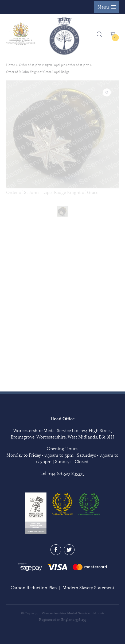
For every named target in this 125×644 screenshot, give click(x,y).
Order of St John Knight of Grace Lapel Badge (38, 72)
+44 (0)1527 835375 (66, 473)
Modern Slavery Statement (88, 588)
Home (11, 65)
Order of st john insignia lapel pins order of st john (54, 65)
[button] (107, 7)
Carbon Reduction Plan (34, 588)
